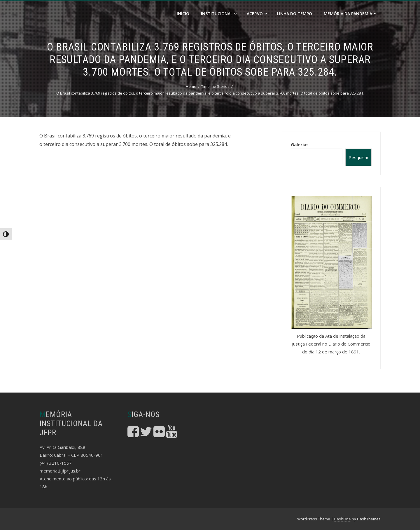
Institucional (219, 14)
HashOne (342, 519)
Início (183, 14)
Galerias (300, 144)
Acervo (257, 14)
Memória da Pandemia (350, 14)
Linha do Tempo (295, 14)
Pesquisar (359, 157)
